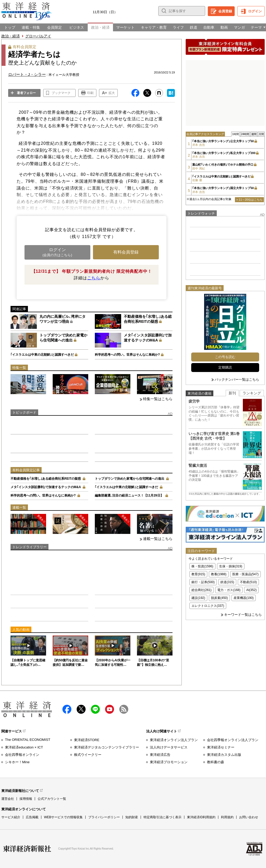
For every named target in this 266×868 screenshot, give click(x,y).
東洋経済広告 (160, 755)
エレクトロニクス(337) (208, 606)
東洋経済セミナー (221, 747)
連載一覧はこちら (158, 539)
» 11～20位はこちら (249, 200)
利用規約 (227, 817)
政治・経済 (11, 36)
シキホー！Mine (17, 762)
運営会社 (8, 799)
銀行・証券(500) (203, 582)
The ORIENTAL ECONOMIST (28, 740)
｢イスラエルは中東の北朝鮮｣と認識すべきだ (42, 355)
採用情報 (26, 799)
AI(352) (251, 590)
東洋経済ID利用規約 (201, 817)
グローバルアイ (38, 36)
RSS (124, 709)
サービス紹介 (11, 817)
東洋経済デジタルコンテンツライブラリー (107, 747)
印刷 (90, 93)
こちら (94, 278)
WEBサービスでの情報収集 (63, 817)
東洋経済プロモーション (169, 762)
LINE (95, 709)
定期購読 (225, 367)
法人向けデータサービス (169, 747)
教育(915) (198, 574)
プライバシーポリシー (104, 817)
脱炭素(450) (219, 598)
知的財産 (132, 817)
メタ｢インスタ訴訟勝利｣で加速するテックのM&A (46, 487)
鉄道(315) (227, 582)
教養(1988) (219, 574)
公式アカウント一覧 (52, 799)
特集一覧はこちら (158, 399)
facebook (67, 709)
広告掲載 (32, 817)
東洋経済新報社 (27, 849)
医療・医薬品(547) (245, 574)
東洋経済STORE (87, 740)
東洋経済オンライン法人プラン (174, 740)
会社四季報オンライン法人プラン (233, 740)
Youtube (110, 709)
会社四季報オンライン (22, 755)
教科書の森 (216, 762)
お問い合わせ (249, 817)
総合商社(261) (201, 590)
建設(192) (198, 598)
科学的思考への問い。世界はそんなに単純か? (127, 355)
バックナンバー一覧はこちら (237, 380)
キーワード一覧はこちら (243, 615)
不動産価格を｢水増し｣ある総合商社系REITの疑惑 (46, 479)
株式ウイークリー (88, 755)
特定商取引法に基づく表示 (162, 817)
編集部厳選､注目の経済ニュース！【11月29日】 (129, 495)
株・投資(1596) (202, 566)
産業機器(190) (244, 598)
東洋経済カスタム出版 (224, 755)
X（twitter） (81, 709)
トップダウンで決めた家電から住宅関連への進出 (130, 479)
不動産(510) (248, 582)
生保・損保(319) (231, 566)
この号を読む (225, 357)
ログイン (255, 11)
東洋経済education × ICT (24, 747)
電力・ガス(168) (229, 590)
